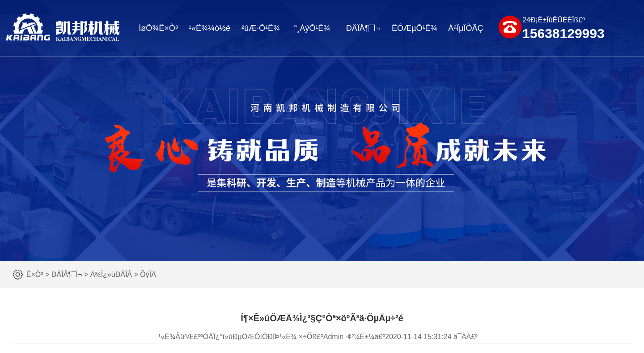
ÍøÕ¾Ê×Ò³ (158, 28)
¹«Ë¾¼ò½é (210, 28)
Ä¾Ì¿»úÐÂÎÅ (111, 274)
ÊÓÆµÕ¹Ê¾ (414, 28)
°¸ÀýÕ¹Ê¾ (312, 28)
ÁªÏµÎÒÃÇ (466, 28)
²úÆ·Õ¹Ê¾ (261, 28)
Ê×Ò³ (35, 274)
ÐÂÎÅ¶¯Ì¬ (363, 28)
